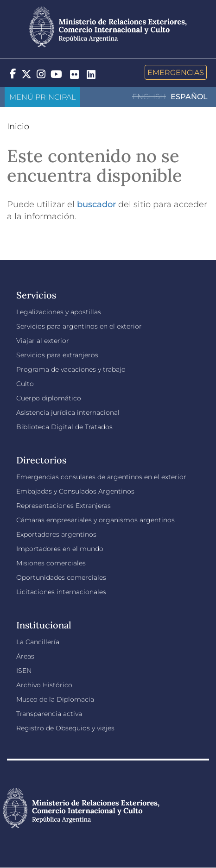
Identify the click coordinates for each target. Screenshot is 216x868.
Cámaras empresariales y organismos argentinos (95, 520)
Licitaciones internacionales (61, 592)
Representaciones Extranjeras (64, 506)
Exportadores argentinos (56, 534)
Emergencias (176, 72)
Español (189, 97)
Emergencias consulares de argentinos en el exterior (101, 477)
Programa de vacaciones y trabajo (71, 369)
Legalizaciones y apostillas (59, 312)
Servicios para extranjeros (57, 355)
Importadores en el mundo (60, 549)
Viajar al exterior (43, 341)
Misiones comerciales (51, 563)
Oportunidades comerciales (61, 577)
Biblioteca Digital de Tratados (64, 427)
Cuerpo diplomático (49, 398)
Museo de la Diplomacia (55, 699)
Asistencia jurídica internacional (68, 412)
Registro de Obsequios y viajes (65, 728)
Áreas (25, 656)
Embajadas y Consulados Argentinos (75, 491)
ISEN (24, 671)
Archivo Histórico (44, 685)
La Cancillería (38, 642)
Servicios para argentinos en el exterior (79, 326)
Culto (25, 384)
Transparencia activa (49, 714)
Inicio (18, 127)
